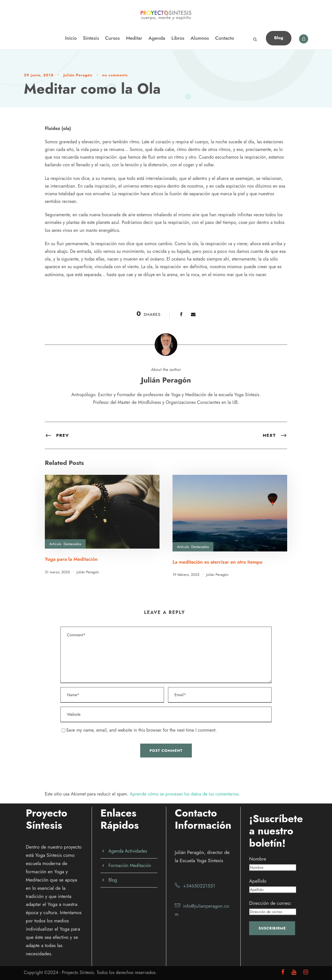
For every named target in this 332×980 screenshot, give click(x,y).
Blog (279, 38)
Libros (178, 38)
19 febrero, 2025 (186, 575)
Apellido (258, 881)
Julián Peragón (78, 75)
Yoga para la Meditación (71, 559)
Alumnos (200, 38)
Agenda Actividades (128, 851)
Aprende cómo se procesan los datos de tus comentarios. (185, 794)
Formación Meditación (130, 865)
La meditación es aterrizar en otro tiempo (218, 562)
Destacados (72, 544)
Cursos (113, 38)
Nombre (258, 859)
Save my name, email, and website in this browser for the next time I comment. (141, 730)
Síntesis (91, 38)
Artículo (55, 544)
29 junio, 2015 (39, 75)
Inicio (71, 38)
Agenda (157, 38)
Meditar (134, 38)
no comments (115, 75)
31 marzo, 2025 (57, 572)
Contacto (224, 38)
